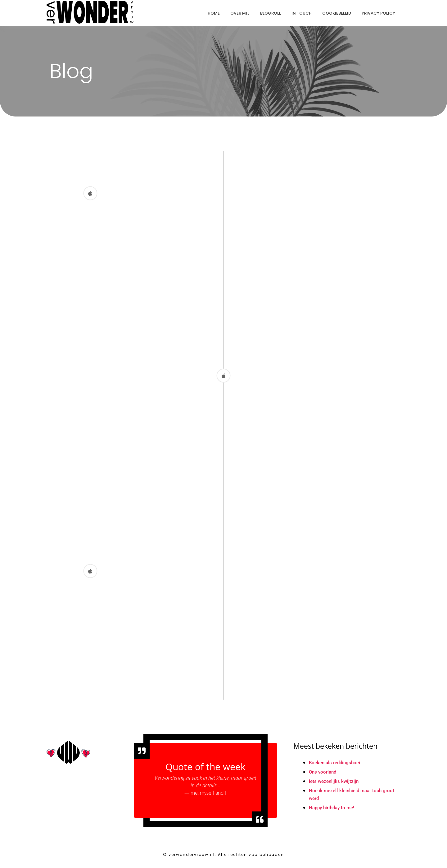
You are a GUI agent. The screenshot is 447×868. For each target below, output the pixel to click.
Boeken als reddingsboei (336, 766)
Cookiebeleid (337, 13)
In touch (302, 13)
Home (214, 13)
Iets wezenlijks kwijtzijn (335, 785)
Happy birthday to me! (333, 811)
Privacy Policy (378, 13)
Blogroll (271, 13)
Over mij (240, 13)
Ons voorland (324, 776)
